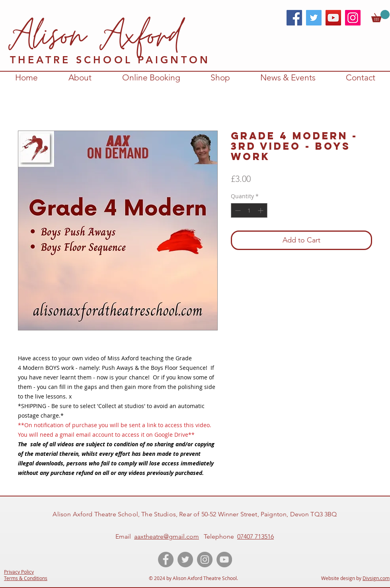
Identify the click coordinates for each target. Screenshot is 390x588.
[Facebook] (294, 18)
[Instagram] (353, 18)
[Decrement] (237, 210)
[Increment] (261, 210)
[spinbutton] (249, 210)
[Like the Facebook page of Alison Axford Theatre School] (166, 560)
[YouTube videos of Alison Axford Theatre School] (224, 560)
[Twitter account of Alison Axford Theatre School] (185, 560)
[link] (380, 16)
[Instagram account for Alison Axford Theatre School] (205, 560)
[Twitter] (314, 18)
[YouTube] (333, 18)
